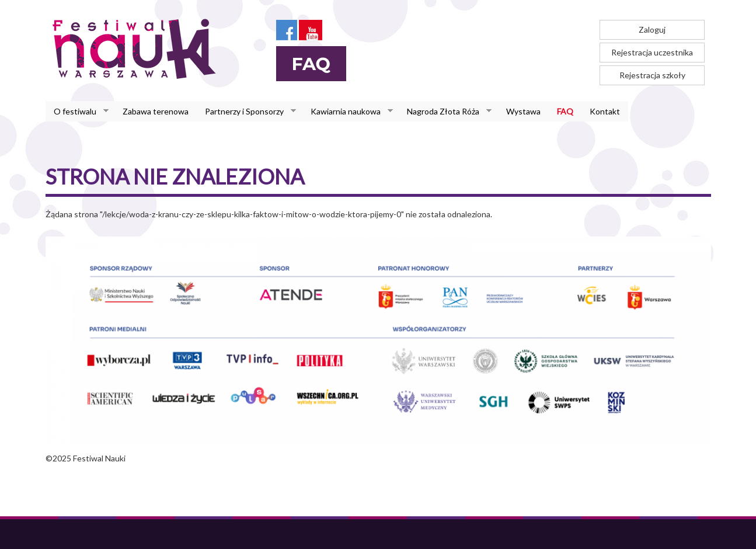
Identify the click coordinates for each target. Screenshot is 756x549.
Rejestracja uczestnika (652, 52)
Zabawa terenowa (156, 111)
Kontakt (605, 111)
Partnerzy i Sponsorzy (246, 112)
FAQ (565, 111)
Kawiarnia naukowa (348, 112)
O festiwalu (77, 112)
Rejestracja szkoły (652, 75)
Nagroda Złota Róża (445, 112)
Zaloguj (652, 29)
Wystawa (523, 111)
